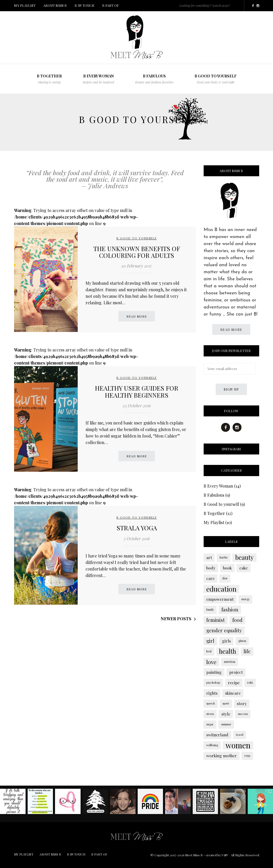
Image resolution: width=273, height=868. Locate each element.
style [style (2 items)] (226, 714)
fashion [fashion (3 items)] (230, 609)
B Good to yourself (216, 79)
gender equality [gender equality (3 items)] (224, 630)
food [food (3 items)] (237, 620)
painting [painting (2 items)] (214, 672)
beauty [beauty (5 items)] (244, 557)
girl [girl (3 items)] (210, 641)
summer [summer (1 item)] (226, 724)
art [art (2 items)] (209, 557)
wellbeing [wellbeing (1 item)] (212, 745)
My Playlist (214, 522)
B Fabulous (214, 495)
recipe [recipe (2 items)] (234, 682)
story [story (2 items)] (242, 703)
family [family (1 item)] (210, 609)
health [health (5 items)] (227, 651)
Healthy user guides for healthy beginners (137, 391)
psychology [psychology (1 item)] (213, 682)
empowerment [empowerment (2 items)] (220, 599)
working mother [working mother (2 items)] (222, 755)
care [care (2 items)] (210, 578)
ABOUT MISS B (55, 5)
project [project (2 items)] (236, 672)
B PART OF (111, 5)
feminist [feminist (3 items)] (216, 620)
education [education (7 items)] (221, 589)
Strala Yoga (137, 528)
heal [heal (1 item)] (209, 651)
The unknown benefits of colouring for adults (137, 252)
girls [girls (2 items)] (226, 641)
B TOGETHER (49, 79)
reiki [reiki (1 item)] (250, 682)
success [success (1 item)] (243, 714)
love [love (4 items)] (211, 662)
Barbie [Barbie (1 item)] (224, 557)
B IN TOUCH (84, 5)
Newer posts (176, 619)
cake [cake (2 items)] (244, 568)
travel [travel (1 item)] (240, 735)
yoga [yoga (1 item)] (247, 755)
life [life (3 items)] (247, 651)
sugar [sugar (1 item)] (210, 724)
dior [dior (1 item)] (225, 578)
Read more (137, 316)
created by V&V (217, 855)
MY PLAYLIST (25, 5)
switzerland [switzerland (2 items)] (217, 735)
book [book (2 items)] (227, 568)
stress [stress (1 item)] (210, 714)
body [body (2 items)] (211, 568)
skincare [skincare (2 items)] (233, 693)
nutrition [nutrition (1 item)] (230, 662)
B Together (214, 513)
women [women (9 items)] (238, 745)
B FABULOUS (154, 79)
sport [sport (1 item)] (226, 703)
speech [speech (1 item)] (211, 703)
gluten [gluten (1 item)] (242, 641)
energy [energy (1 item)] (245, 599)
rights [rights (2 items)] (212, 693)
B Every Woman (98, 79)
